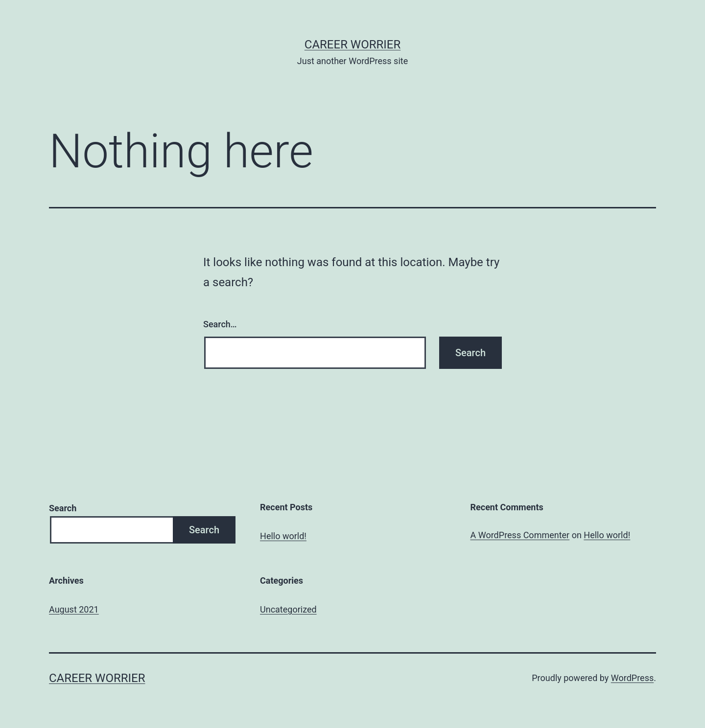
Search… (220, 324)
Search (63, 508)
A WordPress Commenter (520, 535)
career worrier (352, 45)
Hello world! (283, 536)
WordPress (632, 678)
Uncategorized (288, 609)
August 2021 (74, 609)
